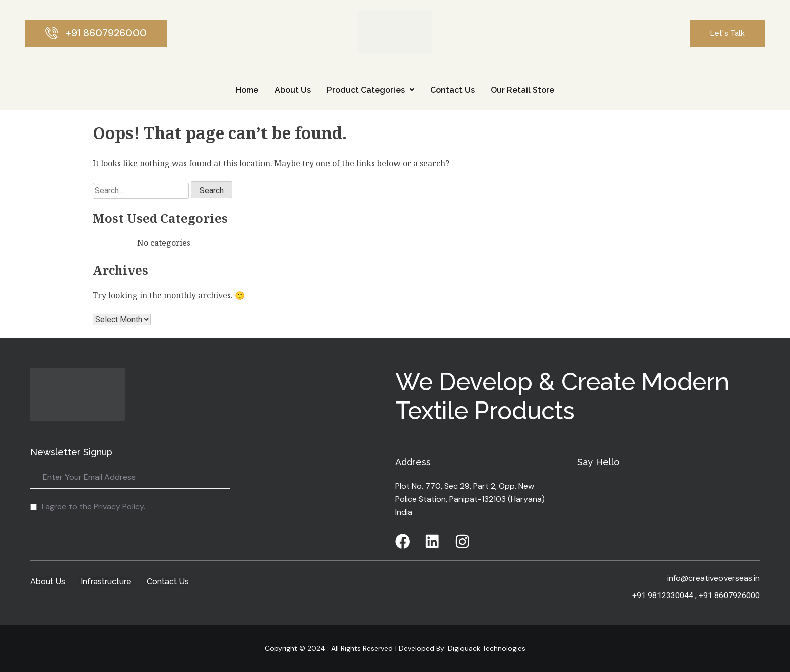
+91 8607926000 (729, 596)
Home (247, 90)
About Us (293, 90)
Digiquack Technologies (486, 648)
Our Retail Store (522, 90)
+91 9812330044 (663, 596)
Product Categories (371, 90)
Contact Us (452, 90)
